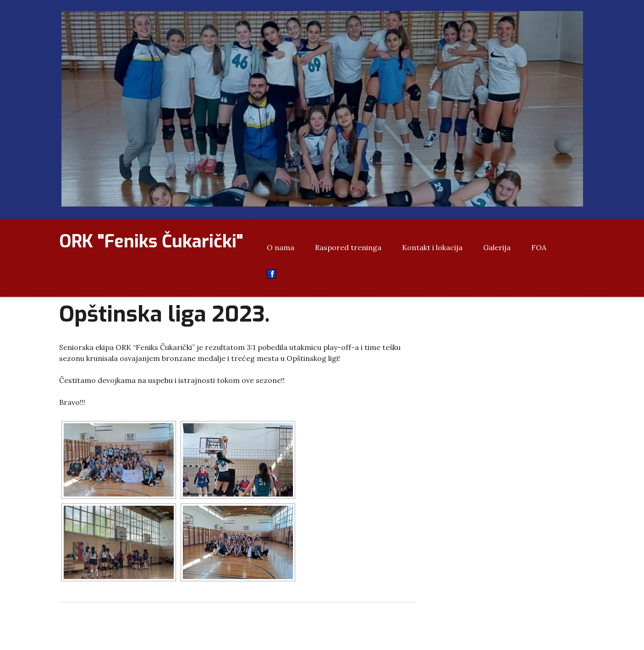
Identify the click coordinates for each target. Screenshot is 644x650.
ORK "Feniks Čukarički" (151, 241)
